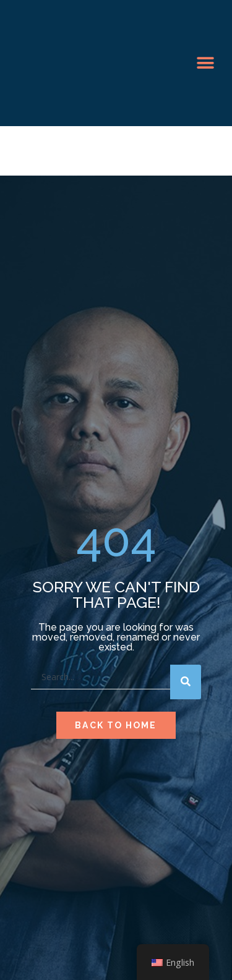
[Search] (186, 682)
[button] (205, 63)
